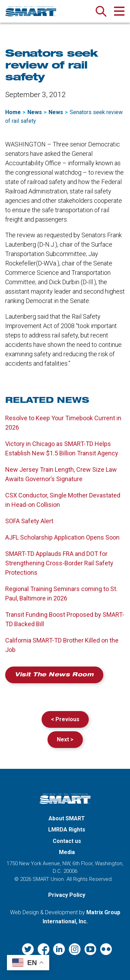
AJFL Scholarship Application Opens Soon (62, 537)
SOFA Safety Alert (29, 521)
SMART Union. (49, 879)
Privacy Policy (67, 895)
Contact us (67, 841)
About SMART (67, 818)
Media (67, 852)
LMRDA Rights (67, 830)
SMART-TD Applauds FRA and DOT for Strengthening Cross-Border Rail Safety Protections (59, 563)
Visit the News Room (54, 675)
